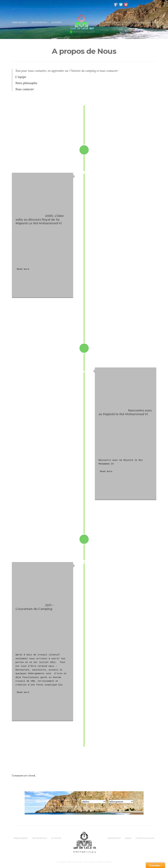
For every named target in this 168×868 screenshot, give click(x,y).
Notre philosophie (26, 83)
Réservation (113, 22)
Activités (56, 22)
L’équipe (21, 77)
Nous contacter (25, 89)
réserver (147, 803)
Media (127, 22)
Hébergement (20, 22)
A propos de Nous (146, 22)
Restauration (39, 22)
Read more (22, 269)
